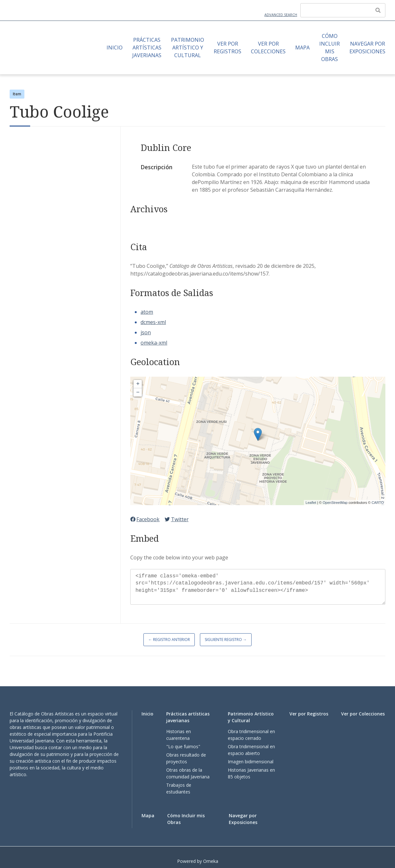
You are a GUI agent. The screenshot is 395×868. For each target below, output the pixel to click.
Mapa (302, 48)
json (146, 332)
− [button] (138, 392)
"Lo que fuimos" (183, 746)
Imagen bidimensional (251, 762)
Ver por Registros (228, 48)
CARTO (378, 503)
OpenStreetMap (335, 503)
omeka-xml (154, 343)
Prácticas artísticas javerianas (147, 48)
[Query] (343, 10)
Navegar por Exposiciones (367, 48)
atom (147, 312)
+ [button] (138, 384)
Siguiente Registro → (226, 640)
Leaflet (311, 503)
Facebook (145, 519)
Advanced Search (281, 15)
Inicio (115, 48)
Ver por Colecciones (268, 48)
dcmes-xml (153, 322)
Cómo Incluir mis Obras (330, 48)
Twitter (176, 519)
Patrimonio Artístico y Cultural (188, 48)
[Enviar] (378, 10)
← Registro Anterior (169, 640)
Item (17, 94)
